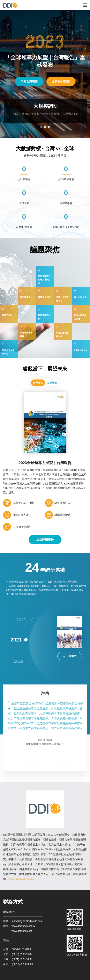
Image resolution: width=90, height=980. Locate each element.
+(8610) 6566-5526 (21, 954)
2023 (21, 620)
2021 (16, 640)
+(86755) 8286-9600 (22, 964)
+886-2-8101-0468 (21, 949)
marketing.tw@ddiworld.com (27, 921)
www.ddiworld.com (22, 931)
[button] (41, 127)
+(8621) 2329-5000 (21, 959)
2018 (19, 661)
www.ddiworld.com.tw (21, 879)
